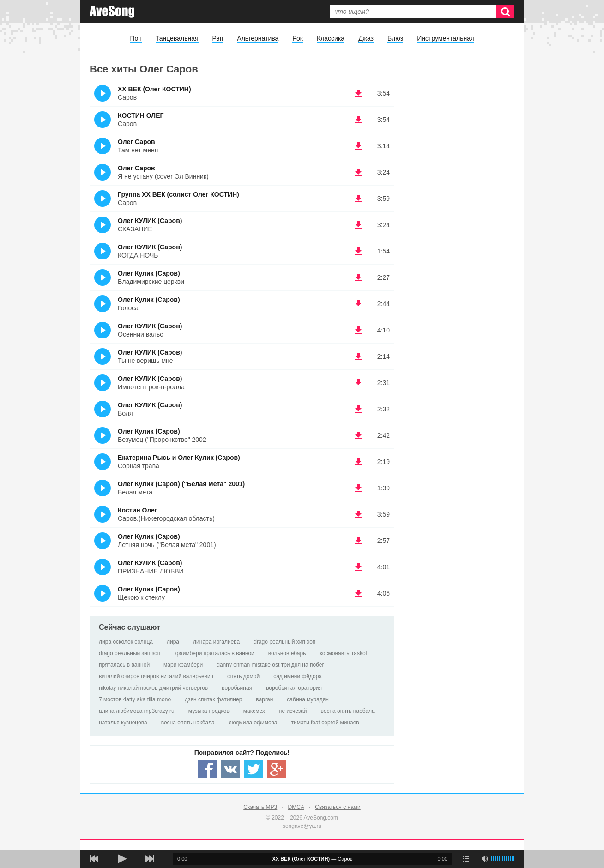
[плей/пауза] (122, 859)
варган (264, 699)
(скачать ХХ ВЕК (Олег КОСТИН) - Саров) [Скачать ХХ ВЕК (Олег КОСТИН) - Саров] (358, 93)
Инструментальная (445, 38)
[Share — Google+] (277, 769)
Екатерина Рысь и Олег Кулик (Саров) (179, 458)
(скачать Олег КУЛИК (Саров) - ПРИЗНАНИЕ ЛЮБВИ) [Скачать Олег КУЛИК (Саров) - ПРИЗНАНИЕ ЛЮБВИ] (358, 567)
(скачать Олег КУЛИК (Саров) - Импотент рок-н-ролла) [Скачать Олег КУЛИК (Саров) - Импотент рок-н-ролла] (358, 383)
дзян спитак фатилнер (213, 699)
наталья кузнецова (123, 723)
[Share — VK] (230, 769)
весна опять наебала (348, 711)
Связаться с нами (338, 807)
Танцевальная (177, 38)
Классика (331, 38)
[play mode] (466, 859)
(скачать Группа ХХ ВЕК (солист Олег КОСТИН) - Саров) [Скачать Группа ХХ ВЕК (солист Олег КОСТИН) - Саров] (358, 199)
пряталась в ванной (124, 665)
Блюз (395, 38)
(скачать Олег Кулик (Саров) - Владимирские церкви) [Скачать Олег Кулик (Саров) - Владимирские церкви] (358, 277)
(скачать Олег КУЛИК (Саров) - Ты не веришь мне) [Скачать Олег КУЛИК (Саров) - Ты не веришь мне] (358, 356)
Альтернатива (258, 38)
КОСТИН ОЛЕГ (141, 115)
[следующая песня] (150, 859)
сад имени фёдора (298, 676)
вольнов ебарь (287, 653)
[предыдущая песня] (94, 859)
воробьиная (237, 688)
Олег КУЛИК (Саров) (150, 221)
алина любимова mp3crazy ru (137, 711)
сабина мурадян (308, 699)
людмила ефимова (253, 723)
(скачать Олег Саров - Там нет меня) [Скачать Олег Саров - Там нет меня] (358, 146)
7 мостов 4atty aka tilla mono (135, 699)
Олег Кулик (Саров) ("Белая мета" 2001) (181, 484)
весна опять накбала (188, 723)
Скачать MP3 (260, 807)
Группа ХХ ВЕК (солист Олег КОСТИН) (178, 194)
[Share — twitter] (254, 769)
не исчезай (293, 711)
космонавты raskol (343, 653)
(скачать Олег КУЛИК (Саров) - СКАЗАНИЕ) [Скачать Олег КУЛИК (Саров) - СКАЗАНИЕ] (358, 225)
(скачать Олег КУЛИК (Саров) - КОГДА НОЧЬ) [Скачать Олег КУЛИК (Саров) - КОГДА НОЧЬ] (358, 251)
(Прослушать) (103, 93)
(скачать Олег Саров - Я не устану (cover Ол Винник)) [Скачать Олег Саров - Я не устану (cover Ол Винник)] (358, 172)
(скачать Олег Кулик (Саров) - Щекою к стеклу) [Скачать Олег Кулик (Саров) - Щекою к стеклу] (358, 593)
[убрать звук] (484, 859)
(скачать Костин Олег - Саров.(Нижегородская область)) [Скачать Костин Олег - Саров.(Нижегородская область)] (358, 514)
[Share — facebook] (207, 769)
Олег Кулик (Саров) (149, 273)
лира (173, 642)
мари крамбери (183, 665)
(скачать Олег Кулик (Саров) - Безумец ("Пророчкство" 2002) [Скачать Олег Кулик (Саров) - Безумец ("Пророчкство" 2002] (358, 435)
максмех (254, 711)
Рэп (218, 38)
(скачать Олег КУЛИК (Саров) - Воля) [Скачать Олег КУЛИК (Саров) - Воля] (358, 409)
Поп (136, 38)
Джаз (366, 38)
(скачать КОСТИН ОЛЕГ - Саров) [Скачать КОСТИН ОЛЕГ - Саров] (358, 120)
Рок (298, 38)
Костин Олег (138, 510)
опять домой (243, 676)
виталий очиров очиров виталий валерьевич (156, 676)
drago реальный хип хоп (284, 642)
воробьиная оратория (294, 688)
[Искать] (505, 12)
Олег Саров (136, 142)
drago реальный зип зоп (130, 653)
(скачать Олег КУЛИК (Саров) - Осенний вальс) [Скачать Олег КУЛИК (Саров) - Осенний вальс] (358, 330)
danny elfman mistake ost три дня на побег (270, 665)
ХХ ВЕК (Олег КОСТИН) (154, 89)
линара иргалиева (216, 642)
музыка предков (209, 711)
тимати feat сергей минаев (325, 723)
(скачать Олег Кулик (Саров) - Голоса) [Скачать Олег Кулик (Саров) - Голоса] (358, 304)
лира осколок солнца (126, 642)
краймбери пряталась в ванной (214, 653)
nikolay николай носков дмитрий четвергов (153, 688)
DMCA (296, 807)
